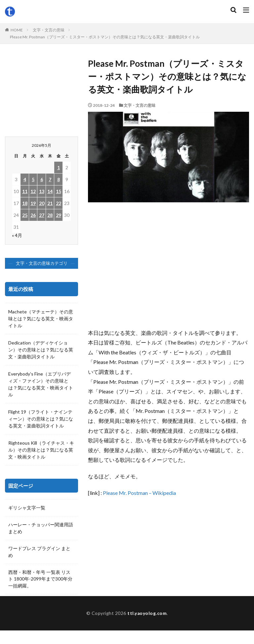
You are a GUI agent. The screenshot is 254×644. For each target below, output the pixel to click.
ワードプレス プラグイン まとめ (39, 553)
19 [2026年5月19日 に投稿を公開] (33, 203)
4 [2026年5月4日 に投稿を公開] (25, 179)
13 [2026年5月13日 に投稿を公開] (42, 191)
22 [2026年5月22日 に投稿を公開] (59, 203)
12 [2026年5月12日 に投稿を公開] (33, 191)
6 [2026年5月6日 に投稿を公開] (42, 179)
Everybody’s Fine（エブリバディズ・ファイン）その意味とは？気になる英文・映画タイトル (41, 384)
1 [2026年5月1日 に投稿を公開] (59, 167)
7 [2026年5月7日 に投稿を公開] (50, 179)
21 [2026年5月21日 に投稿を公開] (50, 203)
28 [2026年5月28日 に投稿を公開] (50, 215)
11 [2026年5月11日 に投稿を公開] (25, 191)
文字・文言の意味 (49, 30)
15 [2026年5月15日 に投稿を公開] (59, 191)
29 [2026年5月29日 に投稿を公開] (59, 215)
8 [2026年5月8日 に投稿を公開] (59, 179)
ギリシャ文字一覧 (27, 508)
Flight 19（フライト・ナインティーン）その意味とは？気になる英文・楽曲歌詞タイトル (41, 419)
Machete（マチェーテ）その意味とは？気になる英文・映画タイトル (41, 319)
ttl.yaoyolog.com (147, 627)
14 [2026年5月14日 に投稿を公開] (50, 191)
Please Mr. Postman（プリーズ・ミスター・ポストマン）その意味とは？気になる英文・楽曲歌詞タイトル (105, 37)
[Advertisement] (169, 268)
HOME (17, 30)
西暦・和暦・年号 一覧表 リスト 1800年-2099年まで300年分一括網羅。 (40, 580)
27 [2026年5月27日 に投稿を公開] (42, 215)
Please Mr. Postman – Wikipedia (139, 493)
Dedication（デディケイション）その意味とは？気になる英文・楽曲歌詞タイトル (41, 350)
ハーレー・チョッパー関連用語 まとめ (41, 529)
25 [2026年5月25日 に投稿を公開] (25, 215)
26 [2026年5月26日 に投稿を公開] (33, 215)
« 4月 (17, 235)
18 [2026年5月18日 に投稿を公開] (25, 203)
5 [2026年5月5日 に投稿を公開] (33, 179)
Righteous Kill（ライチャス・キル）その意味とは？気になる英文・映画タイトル (41, 450)
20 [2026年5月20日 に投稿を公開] (42, 203)
